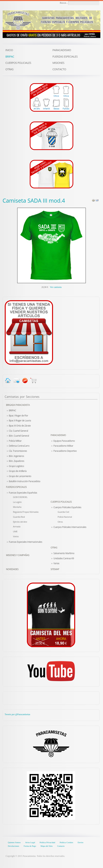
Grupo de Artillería (18, 471)
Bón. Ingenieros (16, 456)
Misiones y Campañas (18, 555)
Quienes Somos (14, 842)
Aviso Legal (30, 842)
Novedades (12, 569)
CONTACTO (59, 69)
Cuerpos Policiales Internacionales (70, 527)
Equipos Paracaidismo (64, 441)
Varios (16, 536)
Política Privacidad (47, 842)
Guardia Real (19, 517)
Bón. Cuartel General (19, 436)
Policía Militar (15, 441)
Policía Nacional (65, 517)
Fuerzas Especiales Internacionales (26, 542)
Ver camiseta (56, 287)
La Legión (17, 502)
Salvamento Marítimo (64, 553)
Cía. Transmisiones (18, 451)
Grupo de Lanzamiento (20, 476)
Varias (56, 563)
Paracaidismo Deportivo (65, 451)
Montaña (17, 507)
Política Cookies (66, 842)
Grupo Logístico (16, 466)
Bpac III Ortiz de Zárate (20, 426)
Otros (60, 522)
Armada (17, 526)
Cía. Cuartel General (18, 431)
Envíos (80, 842)
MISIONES (58, 63)
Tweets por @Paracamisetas (18, 714)
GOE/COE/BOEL (20, 497)
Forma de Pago (30, 846)
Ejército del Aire (20, 522)
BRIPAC (12, 410)
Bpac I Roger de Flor (19, 416)
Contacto (61, 846)
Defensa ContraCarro (19, 446)
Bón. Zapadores (17, 461)
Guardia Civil (63, 512)
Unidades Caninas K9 (64, 558)
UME (15, 531)
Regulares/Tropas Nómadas (26, 512)
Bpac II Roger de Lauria (20, 421)
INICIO (9, 50)
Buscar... (64, 3)
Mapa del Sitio (47, 846)
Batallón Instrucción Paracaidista (25, 481)
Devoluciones (14, 846)
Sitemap (55, 569)
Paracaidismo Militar (63, 446)
